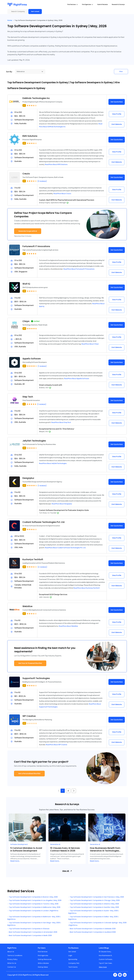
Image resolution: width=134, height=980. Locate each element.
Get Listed (35, 11)
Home (10, 20)
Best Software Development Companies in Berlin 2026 (30, 935)
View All (67, 871)
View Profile (117, 114)
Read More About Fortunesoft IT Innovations (79, 269)
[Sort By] (30, 72)
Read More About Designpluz (62, 504)
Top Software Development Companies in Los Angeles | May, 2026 (34, 900)
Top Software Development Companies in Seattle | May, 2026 (94, 907)
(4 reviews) (42, 567)
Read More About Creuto (62, 193)
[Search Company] (17, 12)
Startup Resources (45, 959)
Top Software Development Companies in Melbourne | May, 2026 (34, 907)
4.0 (24, 366)
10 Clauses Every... (105, 952)
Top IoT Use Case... (106, 963)
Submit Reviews (103, 4)
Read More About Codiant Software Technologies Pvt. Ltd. (65, 548)
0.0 (24, 723)
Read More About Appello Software (77, 378)
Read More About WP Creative (56, 745)
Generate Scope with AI (28, 231)
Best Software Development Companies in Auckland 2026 (92, 932)
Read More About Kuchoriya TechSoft (87, 588)
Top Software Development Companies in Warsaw (28, 929)
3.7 (24, 105)
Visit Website (117, 124)
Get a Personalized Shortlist (29, 774)
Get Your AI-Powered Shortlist (30, 663)
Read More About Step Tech (61, 422)
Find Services (43, 952)
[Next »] (74, 791)
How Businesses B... (106, 955)
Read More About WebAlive (68, 626)
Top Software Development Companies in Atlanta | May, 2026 (94, 904)
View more (103, 967)
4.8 (24, 328)
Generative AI (55, 844)
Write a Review (43, 963)
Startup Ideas (43, 967)
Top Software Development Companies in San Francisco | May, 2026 (96, 897)
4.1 (24, 254)
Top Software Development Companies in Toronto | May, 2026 (33, 904)
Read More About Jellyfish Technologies (53, 463)
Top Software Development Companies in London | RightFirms (33, 911)
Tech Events (73, 967)
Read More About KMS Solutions (56, 164)
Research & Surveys (118, 4)
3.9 (24, 143)
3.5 (24, 685)
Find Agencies (43, 955)
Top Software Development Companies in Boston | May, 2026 (33, 897)
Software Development (19, 844)
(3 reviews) (42, 181)
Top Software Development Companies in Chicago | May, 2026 (94, 900)
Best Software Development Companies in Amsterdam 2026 (32, 932)
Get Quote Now (117, 102)
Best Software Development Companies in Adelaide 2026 (92, 929)
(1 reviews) (42, 366)
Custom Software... (106, 959)
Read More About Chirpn (90, 344)
